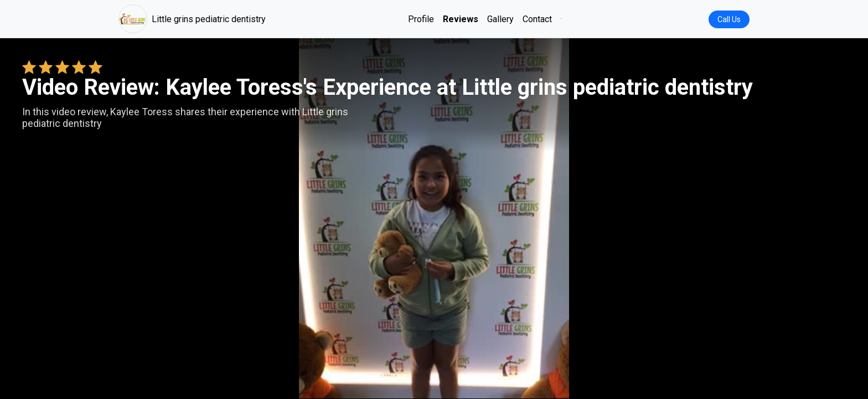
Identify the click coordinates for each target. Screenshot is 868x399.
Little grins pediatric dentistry (192, 19)
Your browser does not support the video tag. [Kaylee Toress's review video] (434, 218)
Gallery (500, 19)
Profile (421, 19)
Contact (537, 19)
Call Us (729, 19)
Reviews (461, 19)
